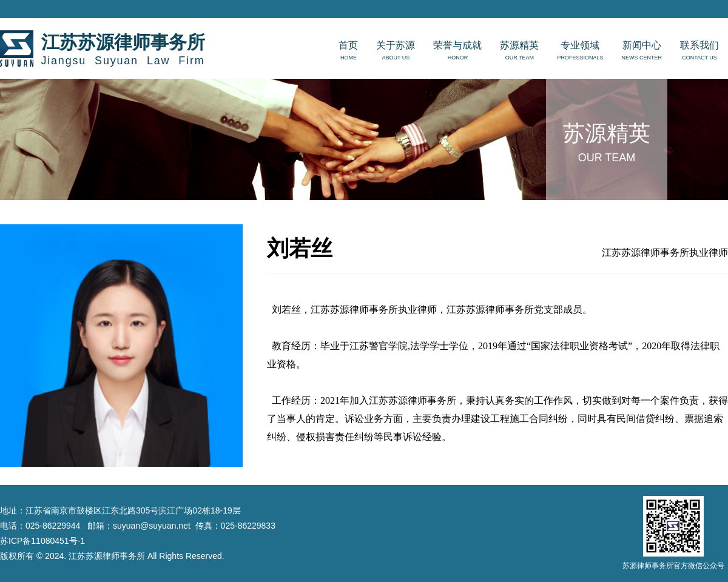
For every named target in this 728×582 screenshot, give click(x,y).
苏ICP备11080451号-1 (42, 541)
